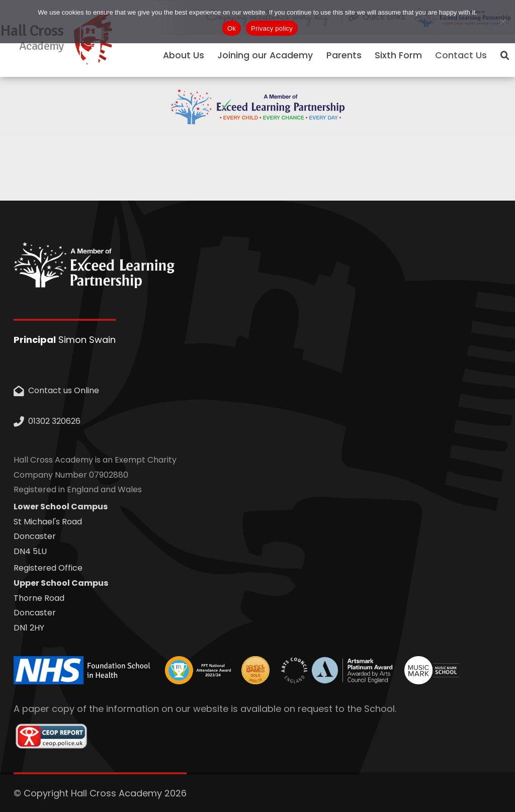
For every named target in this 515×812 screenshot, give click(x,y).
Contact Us (461, 55)
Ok (232, 28)
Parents (344, 55)
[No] (502, 22)
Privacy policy (272, 28)
